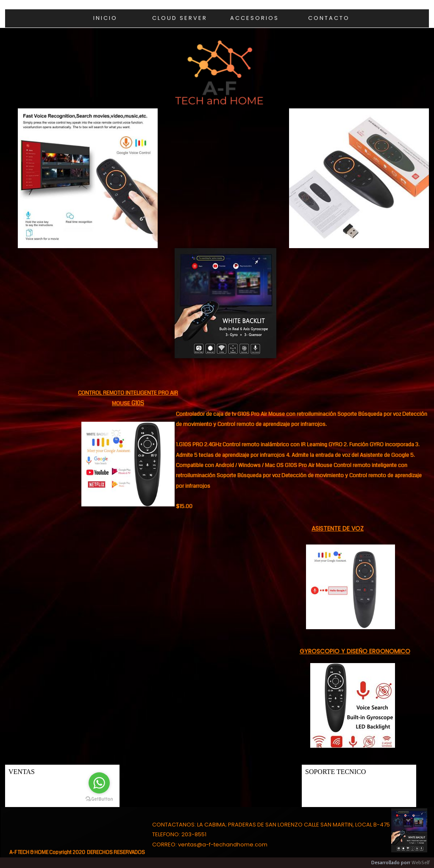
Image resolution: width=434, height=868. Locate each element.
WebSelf (421, 863)
